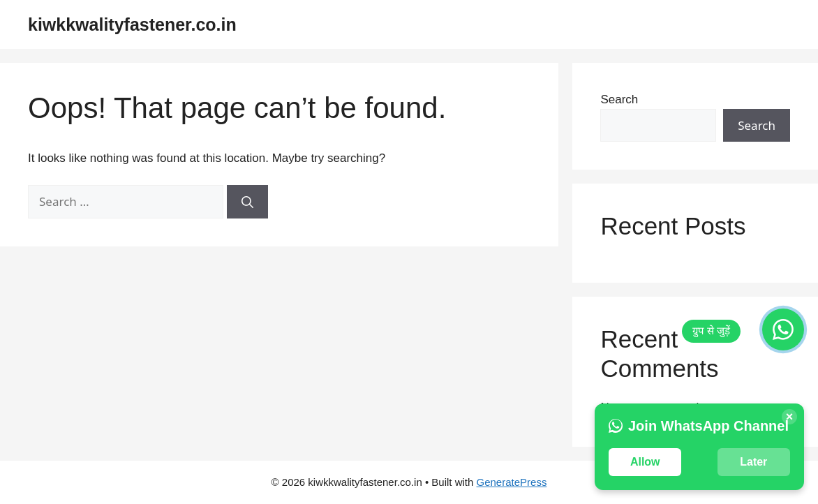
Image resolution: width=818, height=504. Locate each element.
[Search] (247, 202)
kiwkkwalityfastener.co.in (132, 24)
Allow (645, 462)
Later (753, 462)
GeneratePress (512, 482)
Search (619, 99)
